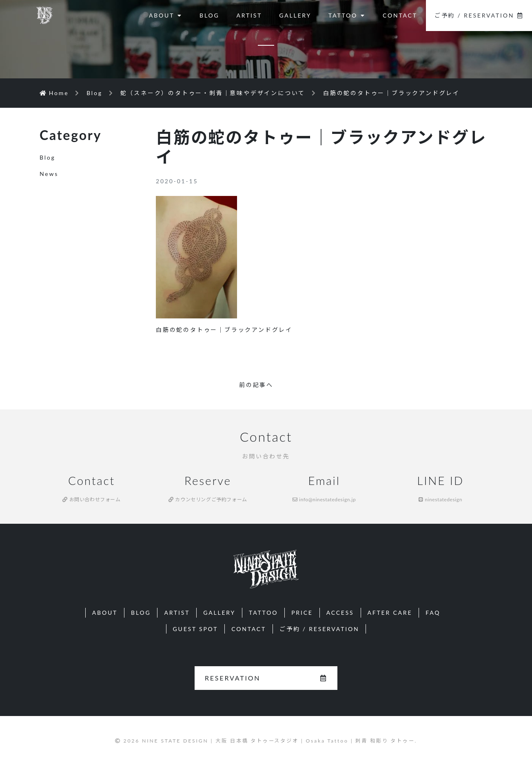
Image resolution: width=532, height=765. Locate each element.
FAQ (433, 613)
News (49, 174)
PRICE (302, 613)
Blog (48, 157)
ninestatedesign (440, 499)
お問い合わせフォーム (91, 499)
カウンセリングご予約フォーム (208, 499)
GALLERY (295, 15)
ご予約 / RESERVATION (479, 15)
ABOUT (166, 15)
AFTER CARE (390, 613)
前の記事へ (256, 385)
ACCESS (340, 613)
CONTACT (400, 15)
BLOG (209, 15)
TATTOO (347, 15)
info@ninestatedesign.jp (324, 499)
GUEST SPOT (196, 629)
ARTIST (249, 15)
